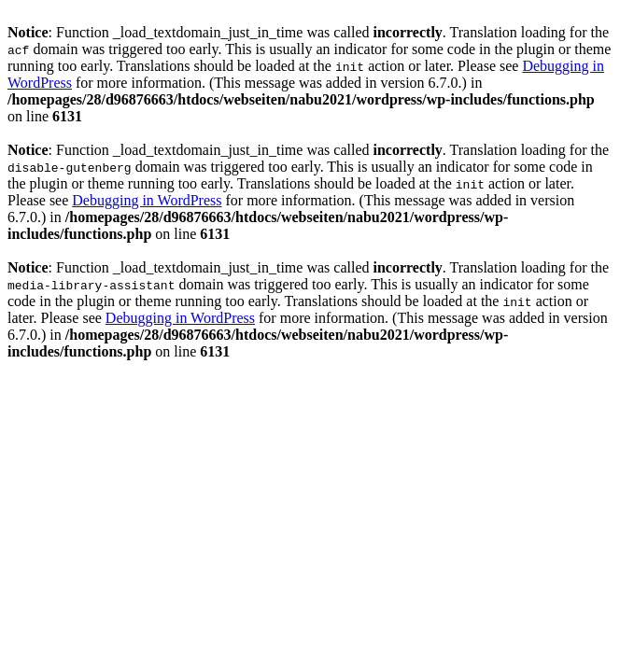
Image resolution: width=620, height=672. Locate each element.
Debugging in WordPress (147, 200)
